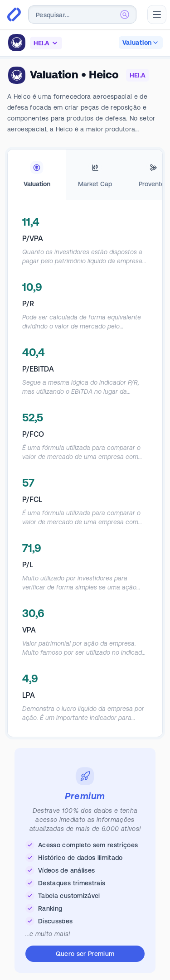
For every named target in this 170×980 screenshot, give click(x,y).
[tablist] (85, 175)
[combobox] (82, 14)
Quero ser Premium (85, 954)
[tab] (37, 175)
